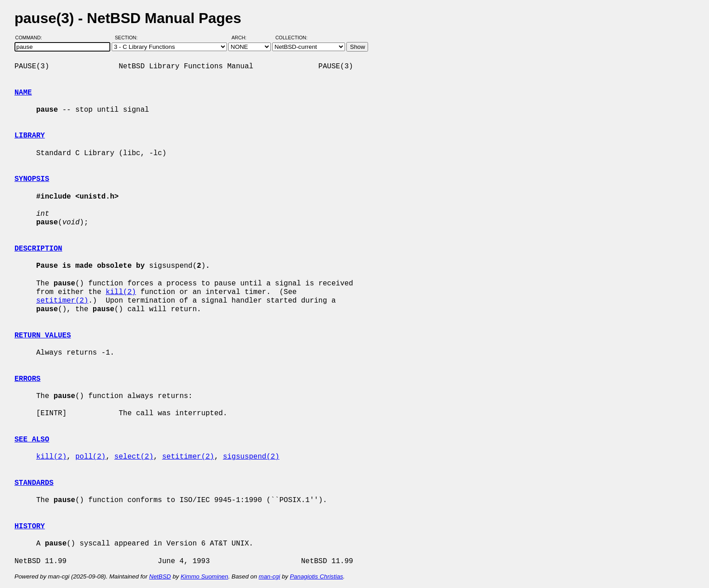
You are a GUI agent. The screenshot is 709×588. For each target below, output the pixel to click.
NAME (23, 93)
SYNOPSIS (32, 179)
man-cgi (269, 576)
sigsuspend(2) (251, 457)
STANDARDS (34, 483)
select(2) (134, 457)
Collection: (291, 38)
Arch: (243, 38)
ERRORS (28, 379)
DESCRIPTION (38, 249)
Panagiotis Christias (317, 576)
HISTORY (30, 526)
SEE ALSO (32, 440)
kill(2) (121, 292)
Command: (31, 38)
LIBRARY (30, 136)
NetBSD (160, 576)
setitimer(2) (62, 301)
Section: (128, 38)
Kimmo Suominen (204, 576)
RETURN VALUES (43, 336)
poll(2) (90, 457)
